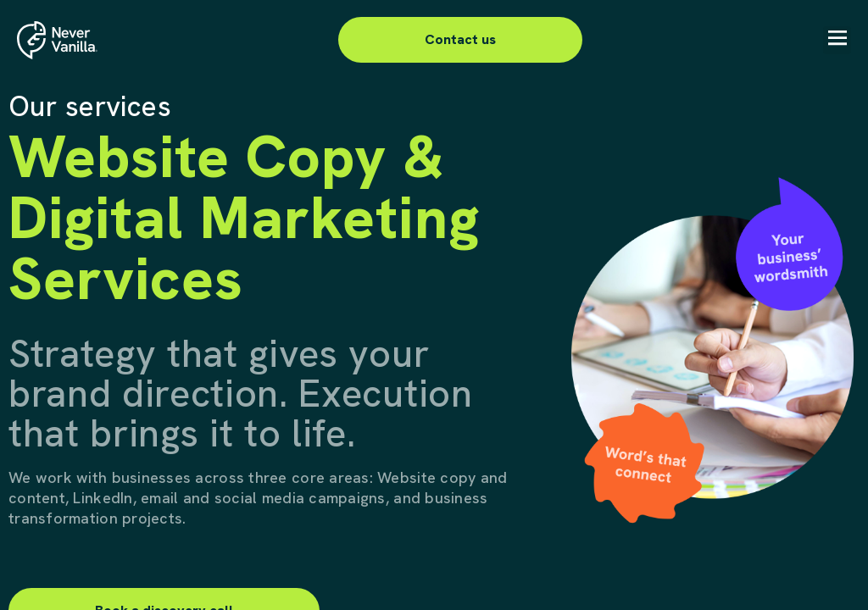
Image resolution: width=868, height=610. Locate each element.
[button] (837, 40)
